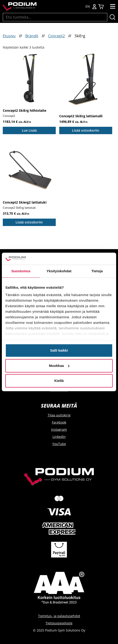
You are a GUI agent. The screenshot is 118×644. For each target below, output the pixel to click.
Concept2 (56, 36)
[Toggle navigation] (113, 6)
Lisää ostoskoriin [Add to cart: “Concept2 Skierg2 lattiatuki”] (29, 222)
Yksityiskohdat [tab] (59, 271)
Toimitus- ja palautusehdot (59, 616)
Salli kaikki (59, 351)
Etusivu (9, 36)
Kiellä (59, 381)
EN (88, 6)
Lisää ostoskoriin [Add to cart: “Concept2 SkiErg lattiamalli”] (86, 130)
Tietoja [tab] (97, 271)
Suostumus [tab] (21, 271)
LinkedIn (59, 437)
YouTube (59, 444)
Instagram (59, 429)
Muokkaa (59, 366)
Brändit (32, 36)
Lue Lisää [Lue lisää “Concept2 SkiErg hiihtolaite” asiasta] (29, 130)
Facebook (59, 422)
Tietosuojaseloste (59, 623)
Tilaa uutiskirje (59, 415)
